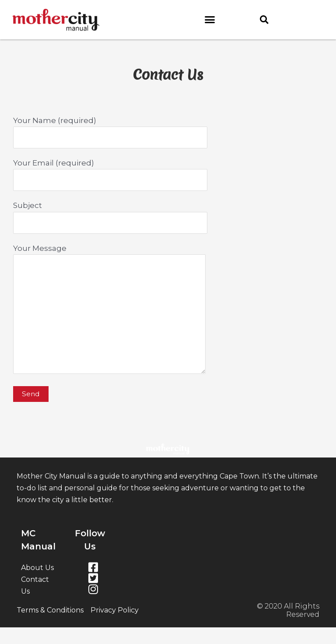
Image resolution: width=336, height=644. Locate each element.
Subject (168, 217)
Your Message (168, 311)
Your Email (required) (168, 175)
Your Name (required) (168, 132)
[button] (210, 20)
